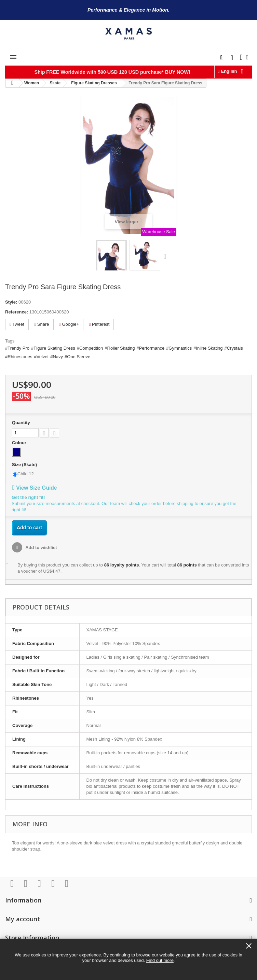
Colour (20, 443)
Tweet (17, 324)
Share (42, 324)
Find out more (160, 960)
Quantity (21, 423)
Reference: (17, 312)
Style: (11, 302)
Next (166, 256)
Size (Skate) (25, 465)
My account (23, 919)
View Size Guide (35, 488)
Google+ (69, 324)
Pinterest (99, 324)
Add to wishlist (41, 548)
